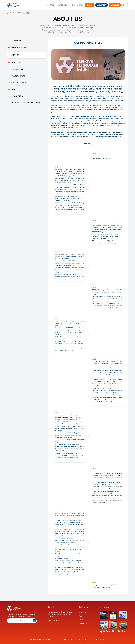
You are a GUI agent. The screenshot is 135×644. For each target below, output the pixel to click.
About (81, 616)
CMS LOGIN (115, 5)
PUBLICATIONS (17, 96)
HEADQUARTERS (18, 76)
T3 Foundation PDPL (61, 640)
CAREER (90, 5)
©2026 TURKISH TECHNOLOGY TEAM (40, 640)
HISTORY (15, 55)
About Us (18, 13)
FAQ (13, 89)
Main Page (83, 612)
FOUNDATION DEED (19, 47)
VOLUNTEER (102, 5)
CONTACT (80, 5)
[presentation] (21, 628)
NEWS (73, 5)
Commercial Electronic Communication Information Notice (89, 640)
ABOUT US (50, 5)
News (81, 620)
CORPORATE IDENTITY (21, 83)
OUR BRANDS (62, 5)
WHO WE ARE (17, 41)
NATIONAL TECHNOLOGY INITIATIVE (26, 103)
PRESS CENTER (17, 69)
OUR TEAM (16, 62)
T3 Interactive (84, 624)
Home (10, 13)
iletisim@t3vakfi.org (54, 620)
